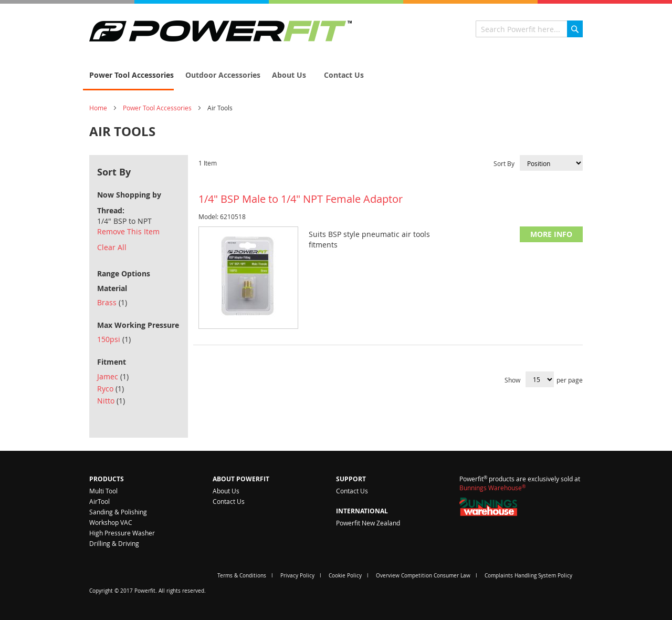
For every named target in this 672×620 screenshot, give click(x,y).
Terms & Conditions (242, 576)
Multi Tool (103, 491)
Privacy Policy (297, 576)
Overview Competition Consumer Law (423, 576)
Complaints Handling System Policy (528, 576)
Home (98, 108)
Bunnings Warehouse (492, 488)
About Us (226, 491)
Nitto (111, 401)
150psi (114, 339)
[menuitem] (128, 76)
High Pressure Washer (122, 533)
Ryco (111, 389)
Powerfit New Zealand (368, 523)
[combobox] (529, 29)
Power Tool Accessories (157, 108)
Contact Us (229, 501)
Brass (112, 302)
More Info (551, 234)
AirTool (99, 501)
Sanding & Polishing (118, 512)
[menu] (336, 76)
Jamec (113, 376)
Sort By (504, 163)
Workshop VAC (111, 522)
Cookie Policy (345, 576)
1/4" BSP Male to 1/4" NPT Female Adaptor (301, 199)
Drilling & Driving (114, 543)
